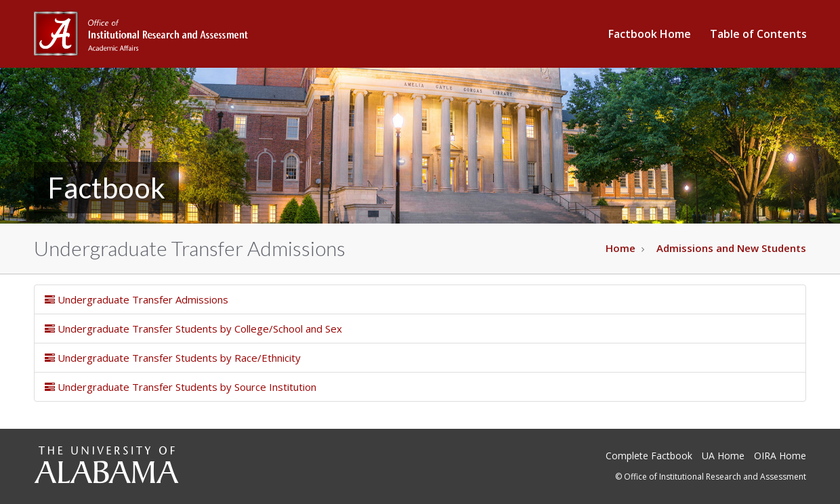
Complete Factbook (649, 456)
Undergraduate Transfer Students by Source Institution (181, 387)
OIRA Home (780, 456)
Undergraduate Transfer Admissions (136, 299)
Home (621, 248)
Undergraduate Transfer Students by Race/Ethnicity (173, 358)
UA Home (723, 456)
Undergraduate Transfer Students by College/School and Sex (193, 329)
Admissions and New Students (731, 248)
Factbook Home (650, 34)
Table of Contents (758, 34)
